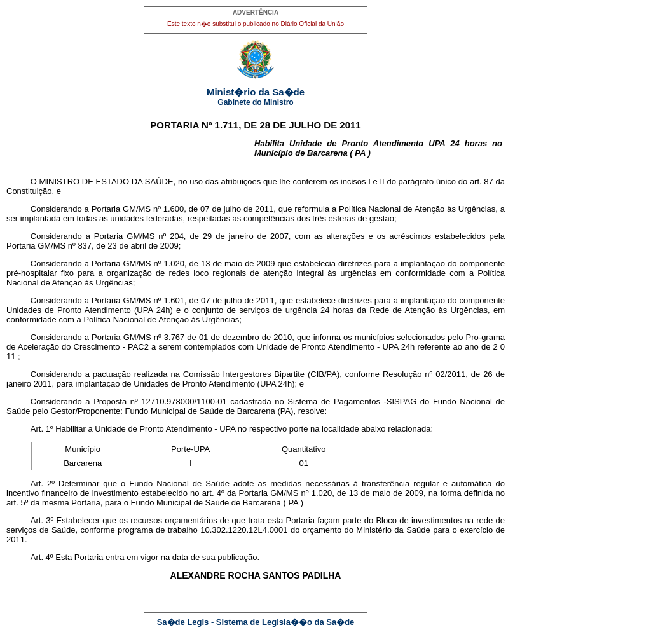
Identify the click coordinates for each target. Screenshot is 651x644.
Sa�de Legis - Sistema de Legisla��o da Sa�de (256, 622)
